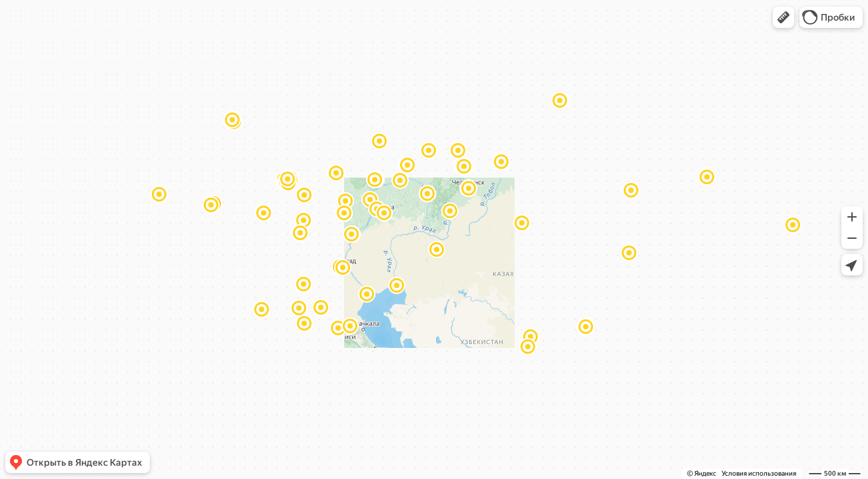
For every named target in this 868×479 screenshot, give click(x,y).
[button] (783, 17)
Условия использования (759, 473)
